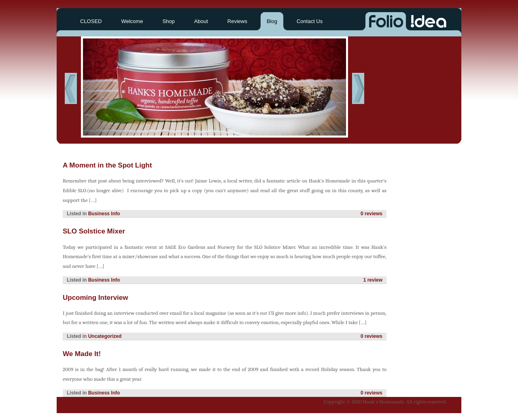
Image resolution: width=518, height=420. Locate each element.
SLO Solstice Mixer (94, 231)
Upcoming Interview (96, 298)
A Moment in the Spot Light (107, 165)
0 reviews (372, 214)
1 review (373, 280)
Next (358, 88)
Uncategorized (105, 336)
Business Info (104, 214)
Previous (71, 88)
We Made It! (82, 354)
